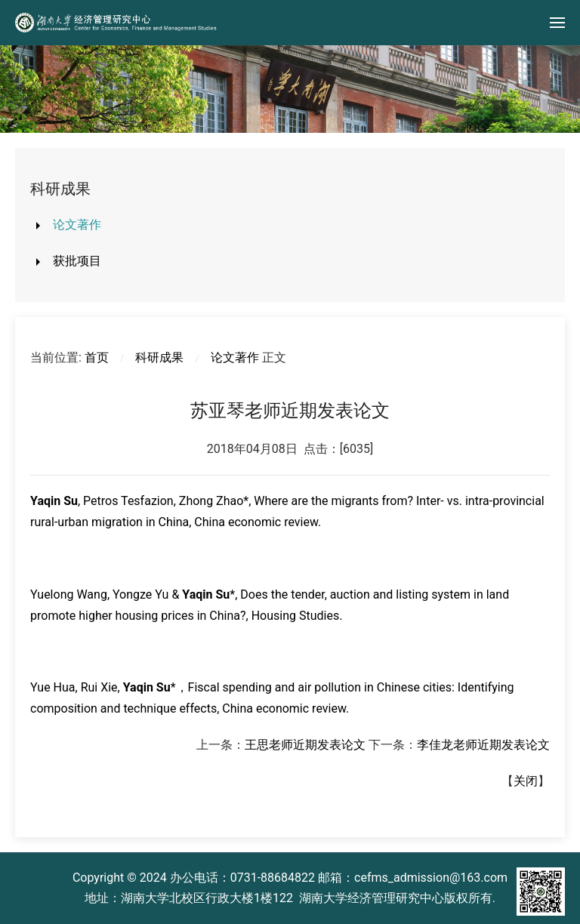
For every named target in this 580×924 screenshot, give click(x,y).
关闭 (526, 781)
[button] (557, 23)
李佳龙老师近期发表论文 (483, 745)
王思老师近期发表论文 (305, 745)
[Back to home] (117, 23)
